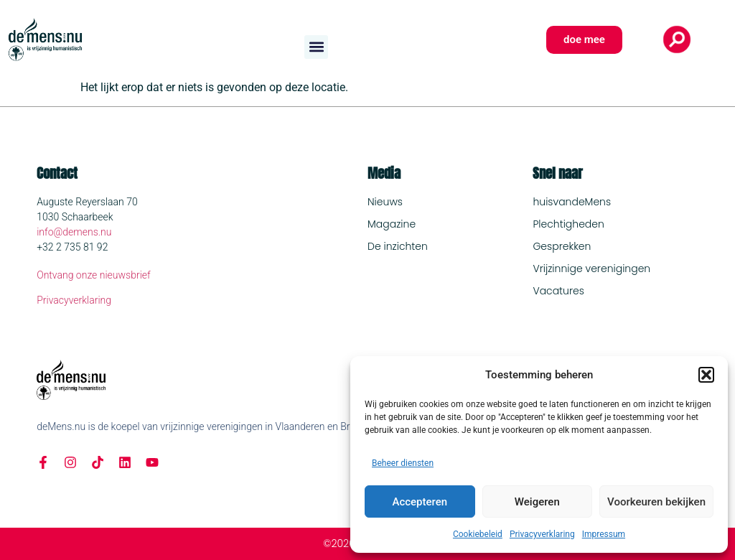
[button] (706, 375)
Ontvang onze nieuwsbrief (94, 275)
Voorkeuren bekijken (656, 502)
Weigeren (537, 502)
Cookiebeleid (478, 534)
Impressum (604, 534)
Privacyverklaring (542, 534)
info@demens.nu (74, 232)
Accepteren (420, 502)
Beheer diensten (403, 463)
